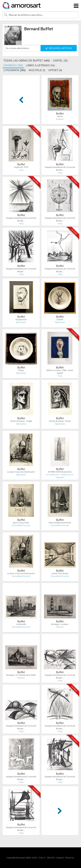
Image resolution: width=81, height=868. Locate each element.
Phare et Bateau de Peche (60, 523)
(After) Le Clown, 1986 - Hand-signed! (60, 372)
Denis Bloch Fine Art (21, 525)
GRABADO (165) (13, 65)
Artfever (60, 119)
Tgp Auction (21, 322)
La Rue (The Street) (60, 573)
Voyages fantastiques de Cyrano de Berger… (60, 168)
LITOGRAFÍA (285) (15, 70)
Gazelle (60, 319)
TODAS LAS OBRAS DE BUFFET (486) (27, 61)
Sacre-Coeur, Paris (21, 523)
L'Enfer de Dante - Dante (60, 421)
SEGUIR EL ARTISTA (59, 48)
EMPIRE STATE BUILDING (60, 472)
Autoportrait (21, 319)
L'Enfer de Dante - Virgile (21, 421)
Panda (21, 370)
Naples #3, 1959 (21, 167)
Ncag (21, 170)
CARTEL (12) (60, 61)
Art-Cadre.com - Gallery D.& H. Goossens (60, 476)
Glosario (60, 858)
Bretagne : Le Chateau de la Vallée (21, 675)
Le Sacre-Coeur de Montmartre (21, 573)
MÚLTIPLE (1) (37, 70)
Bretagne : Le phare (60, 624)
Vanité (60, 116)
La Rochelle (21, 624)
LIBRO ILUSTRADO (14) (40, 65)
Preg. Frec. (70, 858)
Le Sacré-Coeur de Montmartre (21, 472)
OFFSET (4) (55, 70)
